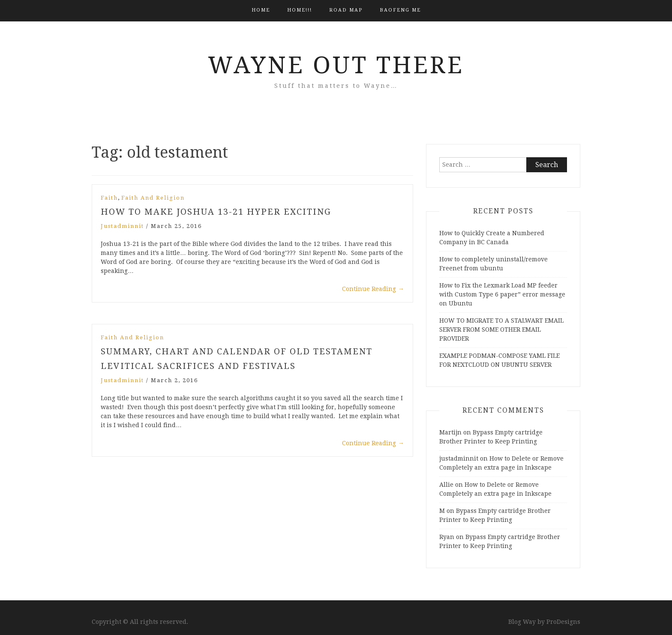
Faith (109, 198)
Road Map (346, 10)
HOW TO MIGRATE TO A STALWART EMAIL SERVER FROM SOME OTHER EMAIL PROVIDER (501, 329)
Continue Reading (373, 289)
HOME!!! (300, 10)
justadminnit (122, 226)
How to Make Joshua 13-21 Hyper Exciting (216, 212)
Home (261, 10)
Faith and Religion (153, 198)
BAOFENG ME (400, 10)
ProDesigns (563, 622)
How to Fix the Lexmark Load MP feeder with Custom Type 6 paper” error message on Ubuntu (502, 294)
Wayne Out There (336, 65)
